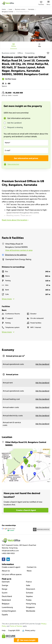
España (5, 615)
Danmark (6, 582)
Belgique (6, 604)
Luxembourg (7, 607)
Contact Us (32, 567)
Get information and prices (19, 118)
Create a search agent (11, 567)
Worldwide (31, 611)
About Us (6, 571)
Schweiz (30, 593)
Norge (5, 589)
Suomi (5, 593)
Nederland (6, 600)
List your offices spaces (12, 574)
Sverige (5, 585)
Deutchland (7, 596)
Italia (28, 585)
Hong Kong (31, 604)
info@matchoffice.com (10, 551)
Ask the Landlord (14, 123)
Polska (29, 600)
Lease (10, 9)
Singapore (30, 607)
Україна (29, 596)
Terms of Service (16, 626)
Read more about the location (16, 220)
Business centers (20, 9)
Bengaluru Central (7, 12)
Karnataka (31, 9)
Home (4, 9)
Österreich (31, 589)
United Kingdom (9, 611)
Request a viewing (15, 127)
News (29, 571)
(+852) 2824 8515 (8, 553)
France (29, 582)
